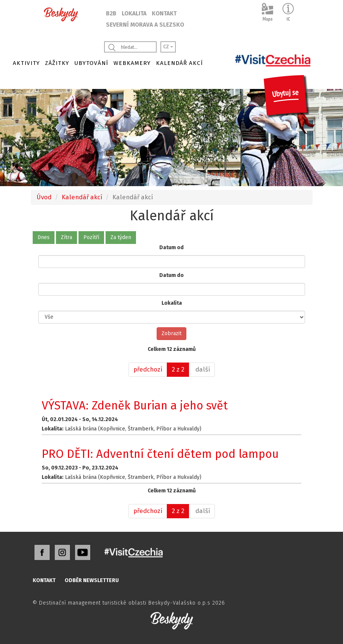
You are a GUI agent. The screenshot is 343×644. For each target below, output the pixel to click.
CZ (168, 47)
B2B (111, 14)
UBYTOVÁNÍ (91, 63)
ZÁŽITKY (57, 63)
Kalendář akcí (82, 197)
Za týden (121, 237)
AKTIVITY (26, 63)
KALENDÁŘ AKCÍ (179, 63)
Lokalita (172, 303)
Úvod (44, 197)
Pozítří (91, 237)
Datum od (171, 248)
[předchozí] (148, 370)
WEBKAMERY (132, 63)
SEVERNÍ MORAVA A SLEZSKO (145, 25)
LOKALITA (134, 14)
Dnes (44, 237)
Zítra (66, 237)
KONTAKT (164, 14)
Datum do (171, 275)
